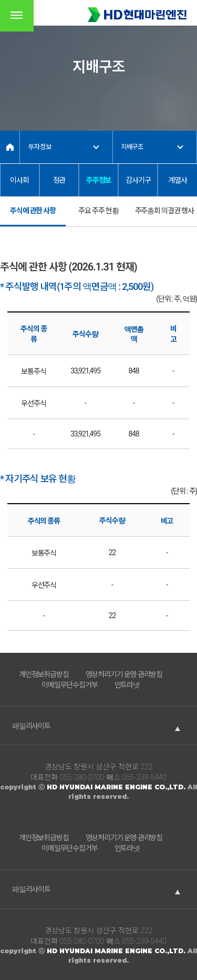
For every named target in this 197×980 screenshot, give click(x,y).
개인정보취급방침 (44, 674)
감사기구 (138, 180)
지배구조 (132, 147)
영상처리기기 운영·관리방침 (124, 674)
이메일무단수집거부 (69, 685)
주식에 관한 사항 (33, 211)
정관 (59, 180)
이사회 (19, 180)
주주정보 (98, 180)
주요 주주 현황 (98, 211)
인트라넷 (127, 685)
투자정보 (39, 147)
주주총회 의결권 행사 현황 (164, 216)
